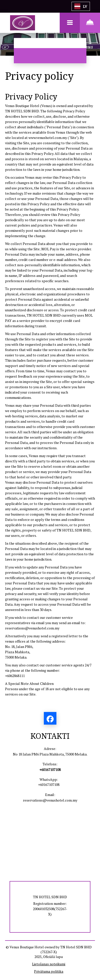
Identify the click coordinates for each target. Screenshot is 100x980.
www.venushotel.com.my (48, 138)
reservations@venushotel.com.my (32, 628)
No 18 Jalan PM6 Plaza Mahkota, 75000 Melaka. (50, 754)
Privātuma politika (49, 971)
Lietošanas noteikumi (49, 964)
